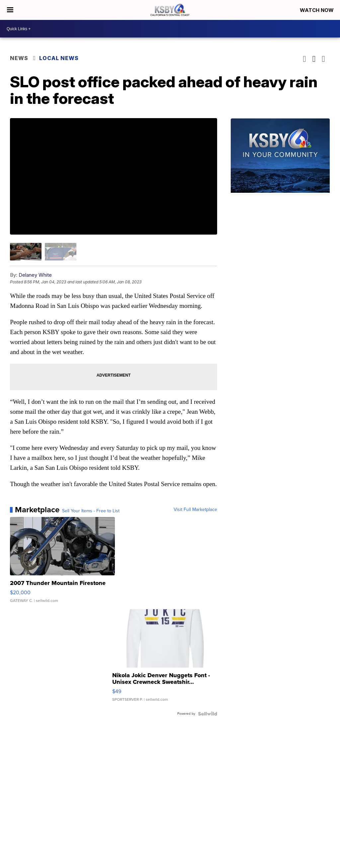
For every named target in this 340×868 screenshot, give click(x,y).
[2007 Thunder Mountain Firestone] (62, 563)
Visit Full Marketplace (195, 510)
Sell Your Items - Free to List (91, 511)
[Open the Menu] (10, 10)
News (19, 58)
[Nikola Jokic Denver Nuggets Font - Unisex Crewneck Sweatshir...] (165, 659)
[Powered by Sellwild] (208, 714)
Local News (59, 58)
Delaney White (35, 275)
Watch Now (317, 10)
